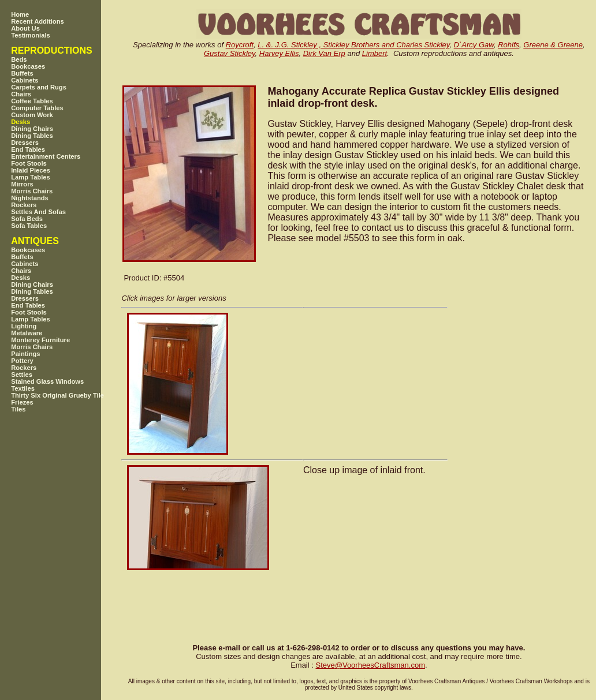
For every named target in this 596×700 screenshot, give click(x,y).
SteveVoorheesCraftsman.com (370, 665)
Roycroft (240, 45)
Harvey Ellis (279, 53)
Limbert (375, 53)
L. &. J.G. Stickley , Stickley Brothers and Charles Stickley (353, 45)
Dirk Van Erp (324, 53)
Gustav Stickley (230, 53)
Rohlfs (509, 45)
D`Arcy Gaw (474, 45)
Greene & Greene (553, 45)
